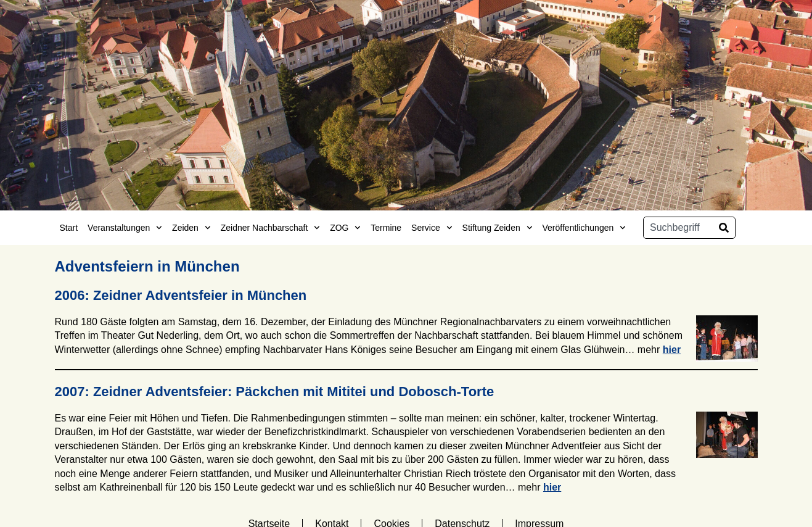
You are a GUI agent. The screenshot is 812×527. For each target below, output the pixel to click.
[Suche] (724, 228)
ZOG (345, 228)
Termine (386, 228)
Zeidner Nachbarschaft (270, 228)
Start (69, 228)
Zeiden (191, 228)
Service (432, 228)
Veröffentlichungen (584, 228)
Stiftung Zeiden (498, 228)
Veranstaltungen (125, 228)
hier (672, 350)
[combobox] (678, 228)
